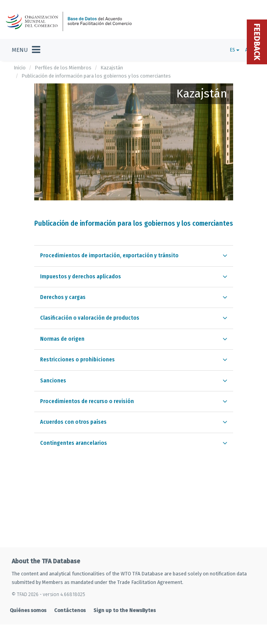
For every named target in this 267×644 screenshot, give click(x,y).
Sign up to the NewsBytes (125, 610)
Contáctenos (70, 610)
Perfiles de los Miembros (63, 68)
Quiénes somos (28, 610)
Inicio (20, 68)
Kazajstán (112, 68)
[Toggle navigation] (26, 50)
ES (235, 50)
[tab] (134, 256)
